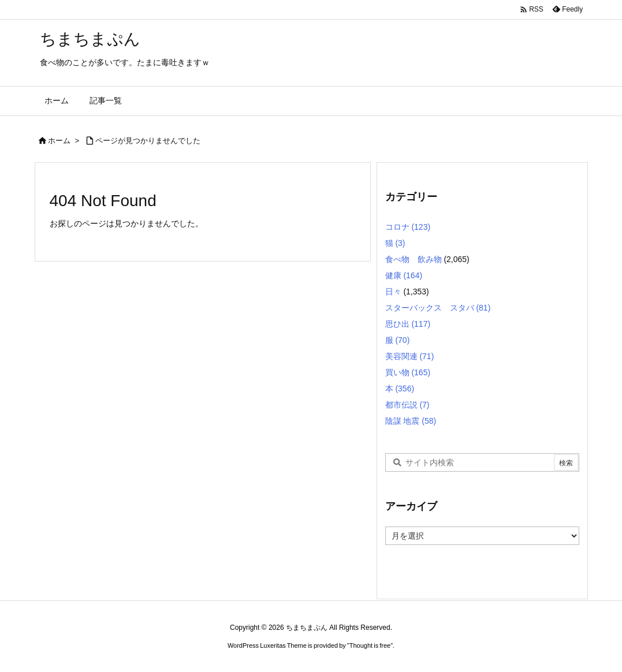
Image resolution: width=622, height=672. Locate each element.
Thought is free (370, 645)
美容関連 (410, 356)
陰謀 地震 (411, 421)
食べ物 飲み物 (414, 259)
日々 (393, 292)
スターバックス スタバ (438, 308)
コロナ (408, 227)
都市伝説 (407, 405)
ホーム (59, 141)
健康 (404, 275)
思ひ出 (408, 324)
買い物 (408, 372)
